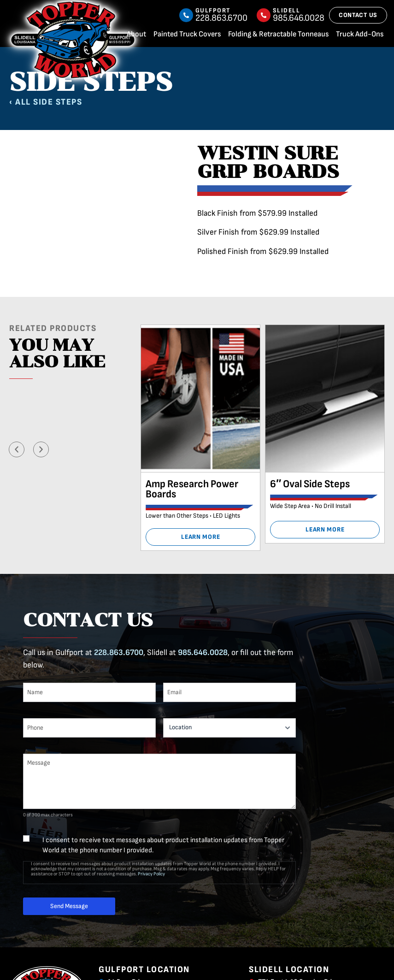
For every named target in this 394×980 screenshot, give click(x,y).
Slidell (287, 10)
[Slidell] (264, 15)
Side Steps (58, 102)
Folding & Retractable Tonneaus (278, 34)
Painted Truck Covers (187, 34)
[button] (17, 449)
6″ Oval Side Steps (310, 484)
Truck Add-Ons (360, 34)
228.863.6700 (119, 652)
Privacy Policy (151, 874)
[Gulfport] (186, 15)
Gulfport (213, 10)
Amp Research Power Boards (192, 489)
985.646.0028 (203, 652)
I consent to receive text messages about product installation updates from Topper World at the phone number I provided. (163, 845)
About (136, 34)
